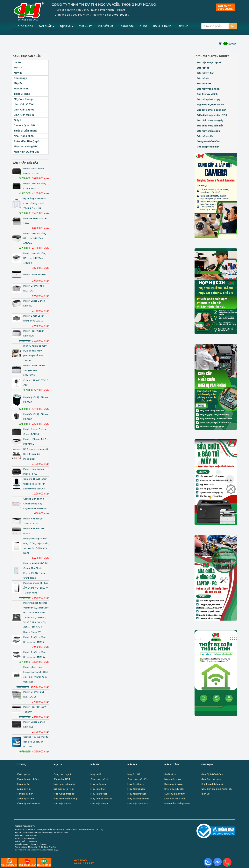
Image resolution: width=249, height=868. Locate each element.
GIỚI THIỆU (25, 26)
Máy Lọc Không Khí (26, 146)
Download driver (174, 784)
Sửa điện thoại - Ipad (209, 62)
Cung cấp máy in (100, 779)
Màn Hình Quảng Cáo (27, 152)
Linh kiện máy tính (175, 799)
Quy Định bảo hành (212, 774)
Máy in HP (96, 774)
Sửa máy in (203, 78)
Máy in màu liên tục (101, 799)
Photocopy (20, 78)
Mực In (18, 68)
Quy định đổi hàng (211, 779)
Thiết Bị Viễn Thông (26, 131)
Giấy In (18, 120)
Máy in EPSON (98, 789)
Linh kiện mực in (62, 803)
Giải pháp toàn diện (208, 147)
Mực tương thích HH (64, 794)
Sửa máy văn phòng (208, 89)
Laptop (18, 62)
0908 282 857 (31, 835)
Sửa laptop (203, 68)
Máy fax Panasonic (138, 799)
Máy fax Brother (137, 794)
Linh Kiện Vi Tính (24, 104)
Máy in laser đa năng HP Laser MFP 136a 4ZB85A (35, 258)
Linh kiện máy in (100, 803)
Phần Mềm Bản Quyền (27, 141)
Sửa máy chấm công (208, 131)
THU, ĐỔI (9, 862)
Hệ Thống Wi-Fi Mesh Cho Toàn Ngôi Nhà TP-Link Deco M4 (35, 203)
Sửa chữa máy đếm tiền (210, 126)
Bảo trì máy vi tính (207, 94)
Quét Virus (170, 774)
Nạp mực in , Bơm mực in (211, 105)
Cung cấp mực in (63, 774)
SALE (27, 862)
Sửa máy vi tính (206, 73)
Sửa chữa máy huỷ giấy (210, 120)
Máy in (18, 73)
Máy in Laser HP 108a (35, 275)
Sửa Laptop (23, 774)
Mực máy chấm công (65, 799)
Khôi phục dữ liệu (174, 789)
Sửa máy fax (204, 83)
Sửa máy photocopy (209, 99)
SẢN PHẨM (46, 26)
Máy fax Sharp (136, 784)
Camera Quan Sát (24, 125)
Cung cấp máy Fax (138, 779)
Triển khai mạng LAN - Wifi (212, 115)
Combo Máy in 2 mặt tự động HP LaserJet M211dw (36, 742)
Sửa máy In (23, 784)
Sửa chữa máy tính (175, 794)
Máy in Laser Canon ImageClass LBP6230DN (34, 370)
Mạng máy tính (25, 794)
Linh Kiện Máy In (24, 115)
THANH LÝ (85, 26)
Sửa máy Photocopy (28, 803)
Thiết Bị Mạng (22, 94)
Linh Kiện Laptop (24, 110)
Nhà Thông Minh (24, 136)
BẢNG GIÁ (127, 26)
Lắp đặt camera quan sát (211, 110)
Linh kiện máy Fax (138, 803)
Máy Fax (19, 83)
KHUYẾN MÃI (106, 26)
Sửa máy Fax (24, 789)
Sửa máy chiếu (205, 136)
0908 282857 (121, 15)
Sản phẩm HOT (62, 779)
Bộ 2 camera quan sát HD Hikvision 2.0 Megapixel (36, 454)
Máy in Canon (98, 784)
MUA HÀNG (162, 26)
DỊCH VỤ (67, 26)
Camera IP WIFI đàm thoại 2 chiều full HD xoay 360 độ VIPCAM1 (35, 484)
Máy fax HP (134, 774)
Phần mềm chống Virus (177, 803)
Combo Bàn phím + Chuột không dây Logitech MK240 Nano (35, 504)
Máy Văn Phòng (23, 99)
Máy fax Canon (136, 789)
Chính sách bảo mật (213, 784)
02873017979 (80, 15)
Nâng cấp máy (173, 779)
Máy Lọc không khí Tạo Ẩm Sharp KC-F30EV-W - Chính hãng (36, 588)
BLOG (143, 26)
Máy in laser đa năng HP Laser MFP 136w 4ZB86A (35, 238)
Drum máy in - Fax (64, 789)
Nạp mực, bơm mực (64, 784)
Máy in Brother (99, 794)
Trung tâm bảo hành (208, 141)
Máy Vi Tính (21, 89)
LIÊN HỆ (183, 26)
